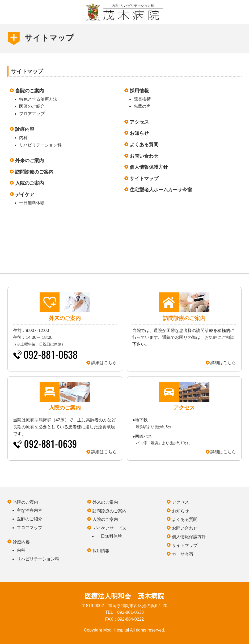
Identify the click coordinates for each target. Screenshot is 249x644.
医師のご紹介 (32, 106)
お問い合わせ (144, 156)
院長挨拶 (142, 99)
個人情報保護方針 (149, 167)
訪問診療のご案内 (34, 172)
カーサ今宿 (183, 554)
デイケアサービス (109, 528)
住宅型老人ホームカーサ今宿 (161, 190)
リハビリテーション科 (40, 145)
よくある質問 (144, 145)
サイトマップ (144, 179)
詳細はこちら (104, 363)
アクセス (139, 122)
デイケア (25, 195)
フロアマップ (32, 114)
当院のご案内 (29, 91)
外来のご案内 (29, 161)
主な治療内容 (29, 510)
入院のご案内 (29, 183)
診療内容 (25, 129)
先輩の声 (142, 106)
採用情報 (139, 91)
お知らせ (139, 133)
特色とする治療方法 (38, 99)
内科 (23, 138)
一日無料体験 (32, 203)
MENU (11, 9)
